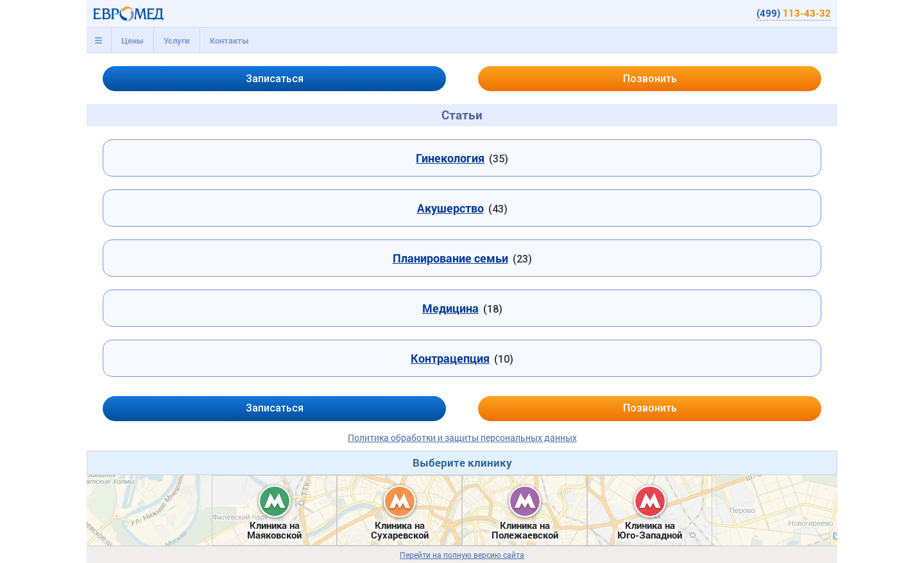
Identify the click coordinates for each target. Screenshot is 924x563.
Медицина (450, 308)
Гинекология (450, 158)
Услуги (176, 40)
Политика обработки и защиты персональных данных (462, 437)
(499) (794, 13)
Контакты (229, 40)
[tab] (99, 40)
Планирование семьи (450, 258)
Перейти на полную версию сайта (462, 555)
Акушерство (450, 208)
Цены (133, 40)
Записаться (275, 79)
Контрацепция (450, 358)
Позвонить (650, 79)
